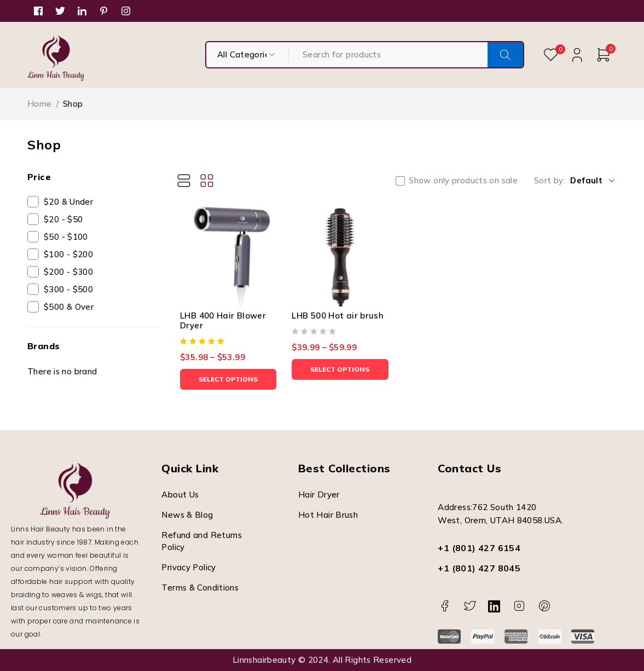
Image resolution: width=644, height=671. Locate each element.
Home (40, 104)
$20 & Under (68, 202)
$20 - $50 (63, 219)
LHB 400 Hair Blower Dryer (223, 320)
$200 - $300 (68, 272)
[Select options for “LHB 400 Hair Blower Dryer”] (228, 379)
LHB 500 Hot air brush (338, 316)
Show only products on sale (463, 181)
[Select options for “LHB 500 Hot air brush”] (340, 369)
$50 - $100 (66, 237)
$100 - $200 (68, 254)
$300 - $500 (68, 289)
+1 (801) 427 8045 (479, 568)
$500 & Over (69, 307)
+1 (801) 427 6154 (479, 548)
